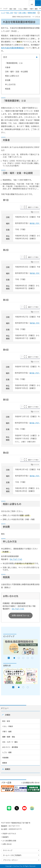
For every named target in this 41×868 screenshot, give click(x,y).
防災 (16, 13)
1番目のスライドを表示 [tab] (14, 658)
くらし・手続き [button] (8, 726)
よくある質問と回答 (9, 841)
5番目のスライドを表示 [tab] (32, 658)
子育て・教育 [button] (7, 732)
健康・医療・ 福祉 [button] (9, 737)
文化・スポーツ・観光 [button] (10, 742)
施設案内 (5, 837)
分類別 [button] (8, 715)
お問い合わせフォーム (20, 615)
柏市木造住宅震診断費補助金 (12, 48)
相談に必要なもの (12, 76)
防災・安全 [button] (6, 721)
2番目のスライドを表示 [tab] (19, 658)
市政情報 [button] (5, 758)
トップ (3, 13)
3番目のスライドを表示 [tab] (23, 658)
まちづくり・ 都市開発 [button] (10, 747)
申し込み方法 (10, 84)
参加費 (8, 80)
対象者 (8, 67)
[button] (32, 3)
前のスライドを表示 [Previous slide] (1, 9)
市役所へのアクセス (9, 834)
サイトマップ (8, 850)
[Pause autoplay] (9, 658)
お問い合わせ (7, 844)
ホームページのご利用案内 (12, 855)
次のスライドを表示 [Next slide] (40, 9)
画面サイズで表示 (33, 207)
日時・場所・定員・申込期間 (16, 72)
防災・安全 (10, 13)
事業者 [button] (5, 763)
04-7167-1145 (16, 559)
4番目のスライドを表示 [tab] (28, 658)
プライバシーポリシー (11, 860)
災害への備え (22, 13)
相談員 (8, 89)
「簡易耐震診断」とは (14, 63)
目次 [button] (5, 57)
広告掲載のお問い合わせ (31, 783)
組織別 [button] (8, 769)
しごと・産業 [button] (7, 752)
